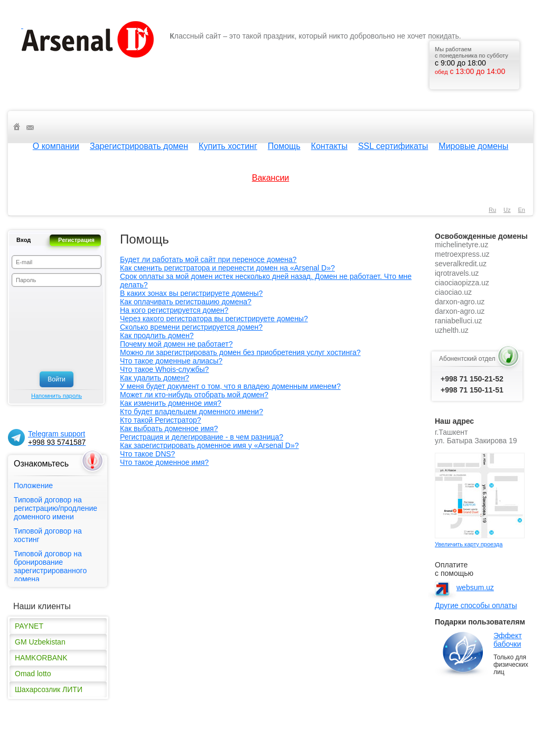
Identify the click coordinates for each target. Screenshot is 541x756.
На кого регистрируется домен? (174, 310)
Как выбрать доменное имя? (169, 428)
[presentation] (55, 329)
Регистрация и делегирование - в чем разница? (202, 437)
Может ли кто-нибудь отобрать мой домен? (194, 395)
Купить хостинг (228, 146)
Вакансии (271, 178)
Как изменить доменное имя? (171, 403)
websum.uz (475, 587)
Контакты (329, 146)
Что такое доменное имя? (164, 462)
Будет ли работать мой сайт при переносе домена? (208, 259)
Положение (33, 486)
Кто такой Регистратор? (161, 420)
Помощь (284, 146)
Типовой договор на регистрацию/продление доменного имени (55, 508)
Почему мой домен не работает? (176, 344)
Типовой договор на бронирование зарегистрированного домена (50, 566)
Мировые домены (473, 146)
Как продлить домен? (157, 335)
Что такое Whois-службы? (164, 369)
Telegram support (57, 438)
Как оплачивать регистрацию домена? (186, 302)
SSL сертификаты (393, 146)
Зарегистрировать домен (139, 146)
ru (492, 210)
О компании (56, 146)
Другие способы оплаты (476, 605)
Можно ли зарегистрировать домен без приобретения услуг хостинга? (240, 352)
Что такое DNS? (147, 454)
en (522, 210)
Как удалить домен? (155, 378)
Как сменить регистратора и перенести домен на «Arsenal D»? (227, 268)
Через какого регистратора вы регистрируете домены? (214, 319)
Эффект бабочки (508, 640)
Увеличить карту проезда (469, 544)
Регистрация (76, 240)
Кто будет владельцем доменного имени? (192, 412)
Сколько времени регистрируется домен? (191, 327)
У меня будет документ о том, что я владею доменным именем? (230, 386)
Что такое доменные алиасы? (171, 361)
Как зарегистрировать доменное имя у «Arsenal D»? (209, 445)
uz (507, 210)
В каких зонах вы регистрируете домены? (191, 293)
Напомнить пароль (57, 396)
